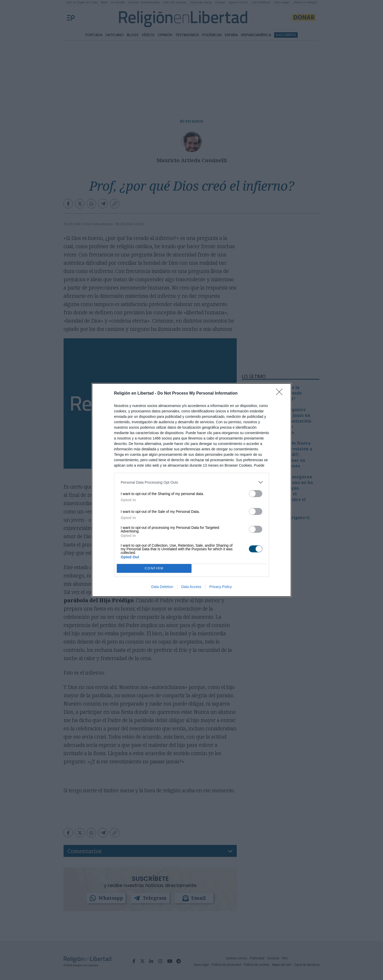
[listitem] (191, 482)
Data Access (191, 587)
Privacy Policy (221, 587)
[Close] (281, 394)
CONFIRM (154, 569)
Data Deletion (162, 587)
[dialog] (191, 490)
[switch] (256, 494)
